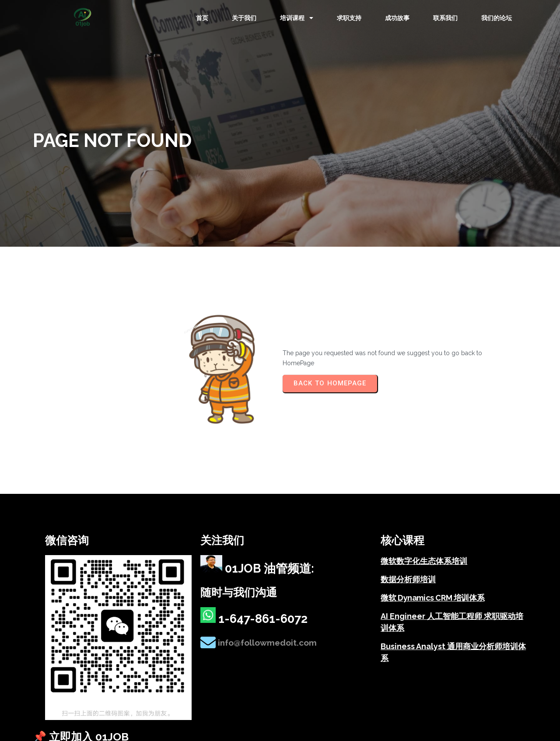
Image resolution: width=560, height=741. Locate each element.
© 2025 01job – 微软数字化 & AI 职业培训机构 (97, 696)
